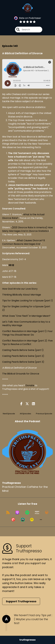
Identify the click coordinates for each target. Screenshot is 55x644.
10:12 (11, 265)
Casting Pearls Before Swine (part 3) (23, 362)
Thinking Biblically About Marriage (22, 295)
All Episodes (25, 414)
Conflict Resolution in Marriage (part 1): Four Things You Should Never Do (27, 333)
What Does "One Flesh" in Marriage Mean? (26, 316)
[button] (41, 520)
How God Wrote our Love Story (20, 289)
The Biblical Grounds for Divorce (21, 374)
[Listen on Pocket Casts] (13, 520)
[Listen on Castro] (23, 520)
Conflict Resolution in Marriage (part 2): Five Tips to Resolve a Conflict (27, 342)
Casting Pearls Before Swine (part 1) (23, 350)
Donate (30, 385)
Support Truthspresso (21, 601)
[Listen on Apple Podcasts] (17, 513)
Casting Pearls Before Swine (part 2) (23, 356)
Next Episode (9, 414)
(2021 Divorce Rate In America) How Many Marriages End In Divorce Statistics (27, 229)
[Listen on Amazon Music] (37, 513)
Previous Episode (44, 414)
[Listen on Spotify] (27, 513)
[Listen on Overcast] (47, 513)
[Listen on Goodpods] (32, 520)
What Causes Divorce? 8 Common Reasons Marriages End (24, 242)
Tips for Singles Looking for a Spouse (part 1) (27, 301)
